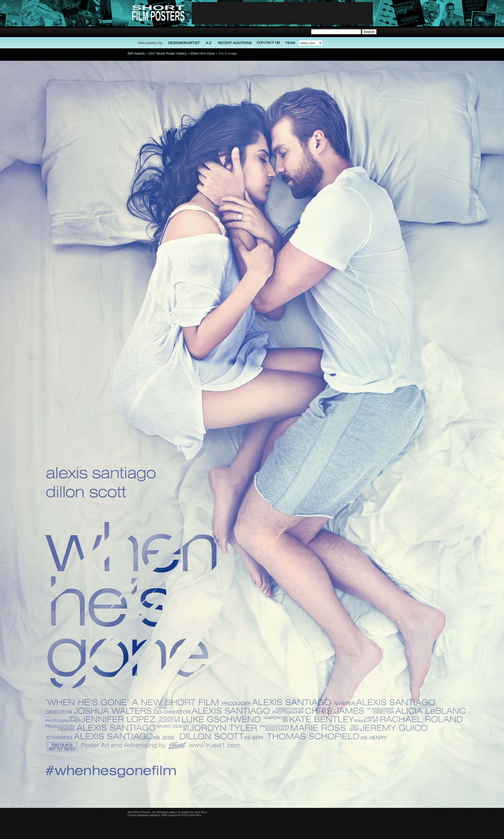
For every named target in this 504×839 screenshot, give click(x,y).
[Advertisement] (282, 13)
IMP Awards (136, 53)
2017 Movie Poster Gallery (167, 53)
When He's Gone (202, 53)
